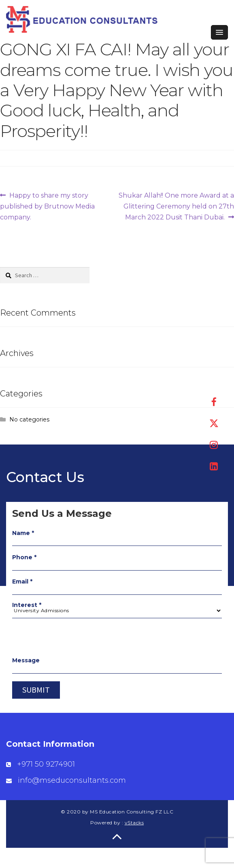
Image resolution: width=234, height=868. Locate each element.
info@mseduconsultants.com (72, 780)
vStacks (134, 823)
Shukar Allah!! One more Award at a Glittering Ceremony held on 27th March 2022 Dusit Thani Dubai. (176, 205)
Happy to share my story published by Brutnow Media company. (47, 205)
